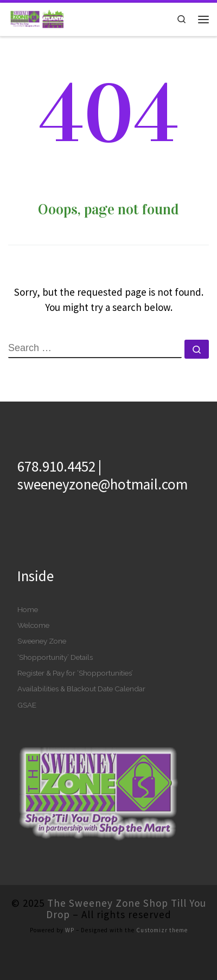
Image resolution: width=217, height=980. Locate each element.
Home (28, 609)
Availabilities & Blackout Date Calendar (81, 689)
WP (70, 930)
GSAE (27, 705)
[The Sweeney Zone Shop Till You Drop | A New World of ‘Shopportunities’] (37, 18)
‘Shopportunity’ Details (55, 657)
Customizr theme (162, 930)
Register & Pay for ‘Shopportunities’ (75, 673)
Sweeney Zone (42, 641)
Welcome (33, 625)
